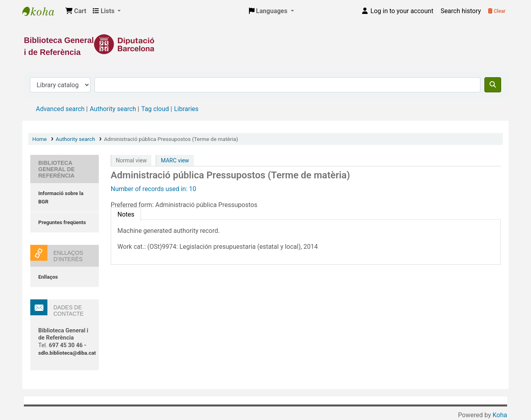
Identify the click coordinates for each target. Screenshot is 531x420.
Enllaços (48, 277)
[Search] (493, 85)
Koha (500, 415)
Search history (461, 11)
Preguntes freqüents (62, 222)
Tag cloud (155, 109)
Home (40, 139)
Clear (497, 11)
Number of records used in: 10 (154, 189)
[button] (76, 11)
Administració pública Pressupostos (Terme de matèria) (171, 139)
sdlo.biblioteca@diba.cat (67, 353)
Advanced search (60, 109)
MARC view (175, 160)
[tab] (126, 214)
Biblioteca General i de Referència (42, 11)
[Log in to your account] (397, 11)
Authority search (113, 109)
